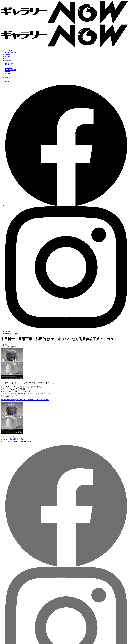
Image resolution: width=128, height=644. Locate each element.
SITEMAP (9, 331)
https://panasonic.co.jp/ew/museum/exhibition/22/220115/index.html (25, 400)
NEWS (8, 56)
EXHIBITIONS (11, 53)
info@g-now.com (26, 441)
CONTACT (9, 60)
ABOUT (8, 58)
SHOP (7, 55)
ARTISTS (9, 51)
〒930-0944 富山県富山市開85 (12, 439)
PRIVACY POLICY (12, 333)
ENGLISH (9, 64)
